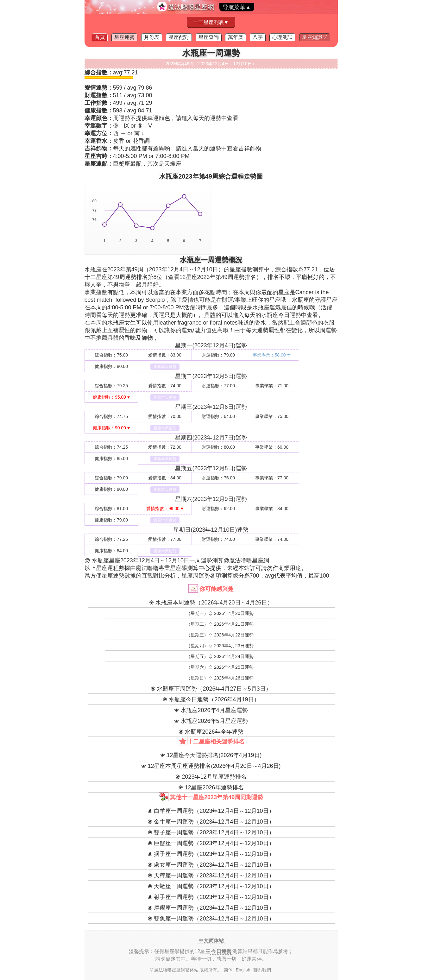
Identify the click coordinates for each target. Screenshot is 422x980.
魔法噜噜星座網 (249, 560)
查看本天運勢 (165, 367)
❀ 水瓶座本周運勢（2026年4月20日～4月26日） (211, 603)
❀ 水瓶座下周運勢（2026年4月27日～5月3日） (211, 689)
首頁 (100, 37)
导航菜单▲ (237, 7)
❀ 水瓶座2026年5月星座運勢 (211, 721)
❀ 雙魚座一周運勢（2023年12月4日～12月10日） (211, 919)
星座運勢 (124, 37)
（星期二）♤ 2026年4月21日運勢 (220, 624)
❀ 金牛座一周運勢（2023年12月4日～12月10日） (211, 822)
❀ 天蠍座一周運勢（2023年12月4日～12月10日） (211, 886)
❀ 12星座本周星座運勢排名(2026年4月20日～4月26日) (211, 766)
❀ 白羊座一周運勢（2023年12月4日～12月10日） (211, 811)
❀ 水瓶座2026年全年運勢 (211, 732)
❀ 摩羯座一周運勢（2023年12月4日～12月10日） (211, 908)
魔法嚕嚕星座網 (191, 7)
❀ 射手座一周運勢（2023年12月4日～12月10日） (211, 897)
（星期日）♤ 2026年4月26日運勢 (220, 678)
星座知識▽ (315, 37)
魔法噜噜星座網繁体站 (176, 970)
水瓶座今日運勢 (281, 315)
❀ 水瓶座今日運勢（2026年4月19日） (211, 699)
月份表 (152, 37)
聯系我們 (262, 970)
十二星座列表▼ (211, 22)
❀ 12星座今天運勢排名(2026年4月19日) (211, 755)
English (243, 970)
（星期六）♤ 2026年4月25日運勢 (220, 667)
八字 (258, 37)
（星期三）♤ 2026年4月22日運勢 (220, 635)
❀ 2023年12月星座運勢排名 (211, 777)
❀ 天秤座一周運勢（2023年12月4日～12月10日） (211, 876)
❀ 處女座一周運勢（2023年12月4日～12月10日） (211, 865)
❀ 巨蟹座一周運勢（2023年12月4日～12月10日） (211, 843)
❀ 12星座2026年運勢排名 (211, 787)
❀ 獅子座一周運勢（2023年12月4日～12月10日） (211, 854)
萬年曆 (236, 37)
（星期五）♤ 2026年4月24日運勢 (220, 656)
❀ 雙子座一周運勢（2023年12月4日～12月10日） (211, 832)
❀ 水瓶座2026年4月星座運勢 (211, 710)
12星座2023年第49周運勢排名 (218, 277)
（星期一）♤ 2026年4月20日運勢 (220, 613)
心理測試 (282, 37)
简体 (228, 970)
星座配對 (179, 37)
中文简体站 (211, 941)
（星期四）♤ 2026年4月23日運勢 (220, 646)
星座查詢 (209, 37)
